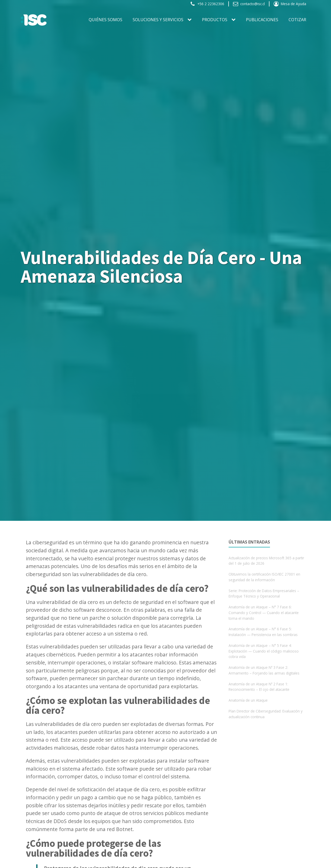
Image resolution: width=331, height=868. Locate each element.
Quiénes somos (106, 20)
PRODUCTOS (215, 20)
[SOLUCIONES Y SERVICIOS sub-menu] (191, 20)
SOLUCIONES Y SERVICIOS (158, 20)
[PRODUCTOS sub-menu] (235, 20)
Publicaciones (262, 20)
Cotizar (297, 20)
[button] (207, 4)
